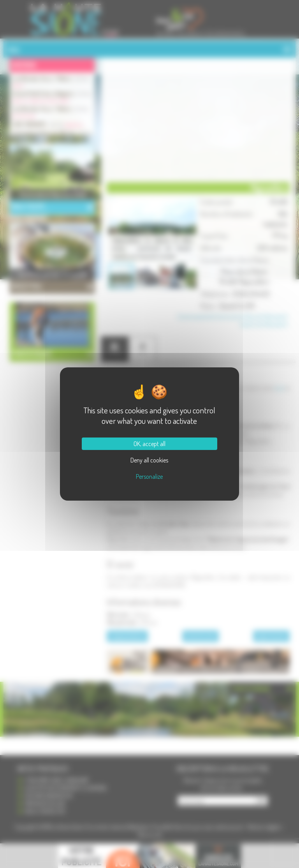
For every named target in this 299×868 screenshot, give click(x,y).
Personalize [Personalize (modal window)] (149, 476)
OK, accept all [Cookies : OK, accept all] (149, 444)
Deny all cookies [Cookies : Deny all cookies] (149, 460)
